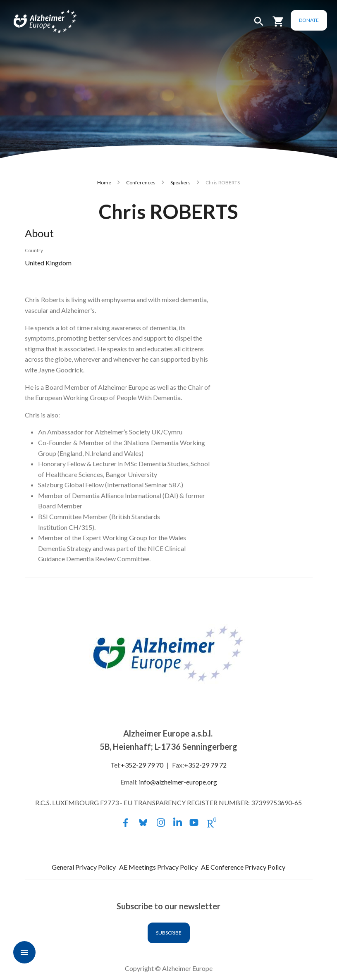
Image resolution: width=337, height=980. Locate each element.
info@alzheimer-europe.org (178, 782)
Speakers (180, 182)
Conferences (141, 182)
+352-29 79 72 (205, 765)
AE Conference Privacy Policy (243, 867)
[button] (259, 25)
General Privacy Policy (84, 867)
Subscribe (169, 933)
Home (104, 182)
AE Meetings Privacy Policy (158, 867)
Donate (309, 20)
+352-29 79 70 (142, 765)
